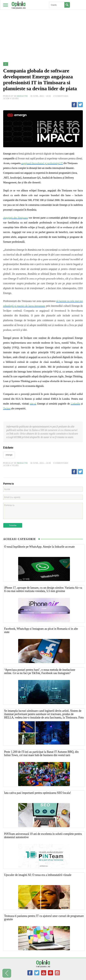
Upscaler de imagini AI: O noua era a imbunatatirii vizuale (38, 875)
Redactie (23, 96)
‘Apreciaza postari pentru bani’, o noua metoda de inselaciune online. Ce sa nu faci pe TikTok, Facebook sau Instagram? (40, 671)
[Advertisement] (43, 24)
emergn (9, 455)
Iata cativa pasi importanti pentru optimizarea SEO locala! (38, 793)
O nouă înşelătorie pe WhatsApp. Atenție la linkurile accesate (39, 547)
